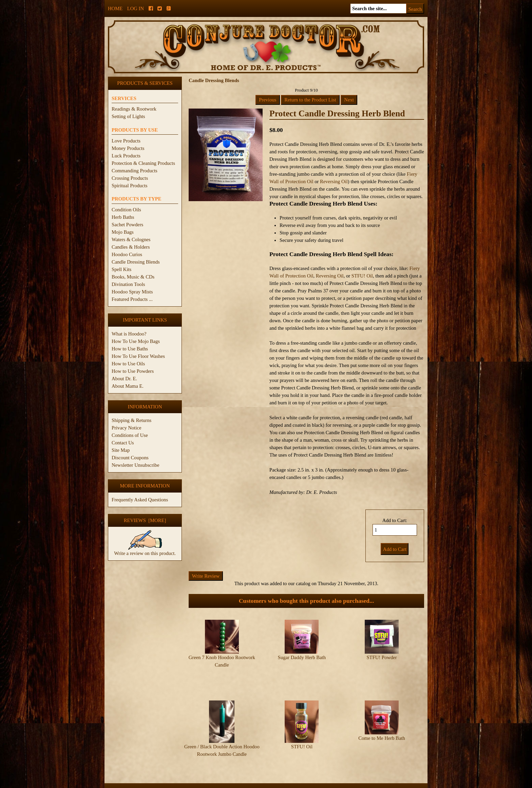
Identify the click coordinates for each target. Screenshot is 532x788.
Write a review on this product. (145, 551)
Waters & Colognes (131, 239)
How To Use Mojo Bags (136, 341)
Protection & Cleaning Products (143, 163)
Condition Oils (126, 210)
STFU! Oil (362, 276)
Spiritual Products (129, 186)
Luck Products (126, 156)
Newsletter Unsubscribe (135, 465)
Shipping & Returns (131, 420)
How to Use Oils (128, 364)
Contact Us (123, 443)
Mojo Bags (123, 232)
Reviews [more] (145, 520)
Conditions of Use (130, 435)
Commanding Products (135, 171)
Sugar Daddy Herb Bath (302, 657)
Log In (136, 8)
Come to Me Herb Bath (382, 725)
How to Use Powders (133, 371)
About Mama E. (128, 386)
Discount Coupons (130, 458)
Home (115, 8)
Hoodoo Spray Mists (132, 292)
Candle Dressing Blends (136, 262)
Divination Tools (128, 284)
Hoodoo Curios (127, 254)
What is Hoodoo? (129, 334)
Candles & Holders (131, 247)
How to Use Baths (130, 349)
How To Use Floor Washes (138, 356)
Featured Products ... (132, 299)
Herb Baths (123, 217)
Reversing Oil (334, 181)
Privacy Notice (127, 428)
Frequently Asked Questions (140, 500)
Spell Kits (121, 269)
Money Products (128, 148)
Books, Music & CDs (133, 277)
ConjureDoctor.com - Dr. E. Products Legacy (224, 784)
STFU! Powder (382, 657)
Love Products (126, 141)
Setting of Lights (128, 116)
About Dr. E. (124, 379)
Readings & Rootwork (134, 109)
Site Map (121, 450)
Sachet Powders (127, 225)
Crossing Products (130, 178)
